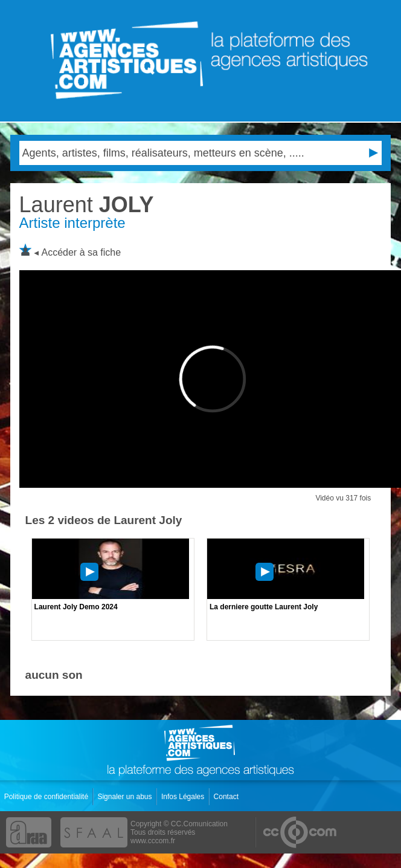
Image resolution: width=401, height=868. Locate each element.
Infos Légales (184, 797)
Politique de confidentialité (47, 797)
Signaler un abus (125, 797)
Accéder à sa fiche (82, 252)
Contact (227, 797)
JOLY (87, 205)
